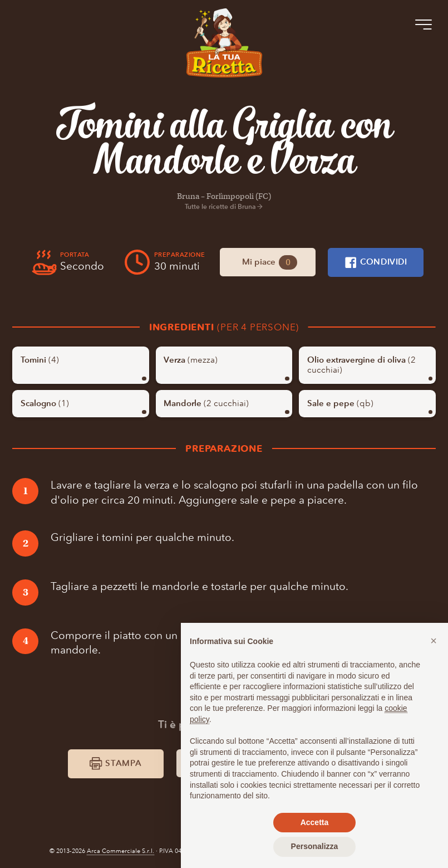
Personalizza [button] (315, 846)
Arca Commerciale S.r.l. (120, 851)
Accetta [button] (315, 822)
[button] (434, 641)
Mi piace (270, 262)
